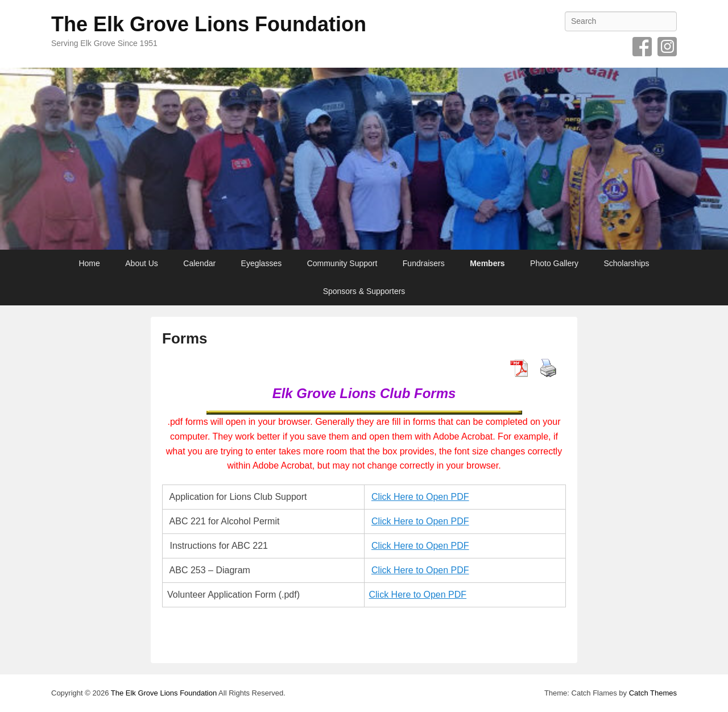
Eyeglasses (262, 263)
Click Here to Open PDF (420, 497)
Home (89, 263)
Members (487, 263)
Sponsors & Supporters (364, 291)
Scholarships (626, 263)
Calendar (199, 263)
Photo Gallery (554, 263)
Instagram (667, 47)
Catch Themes (653, 693)
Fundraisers (424, 263)
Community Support (342, 263)
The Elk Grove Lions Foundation (209, 24)
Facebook (642, 47)
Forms (185, 338)
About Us (142, 263)
